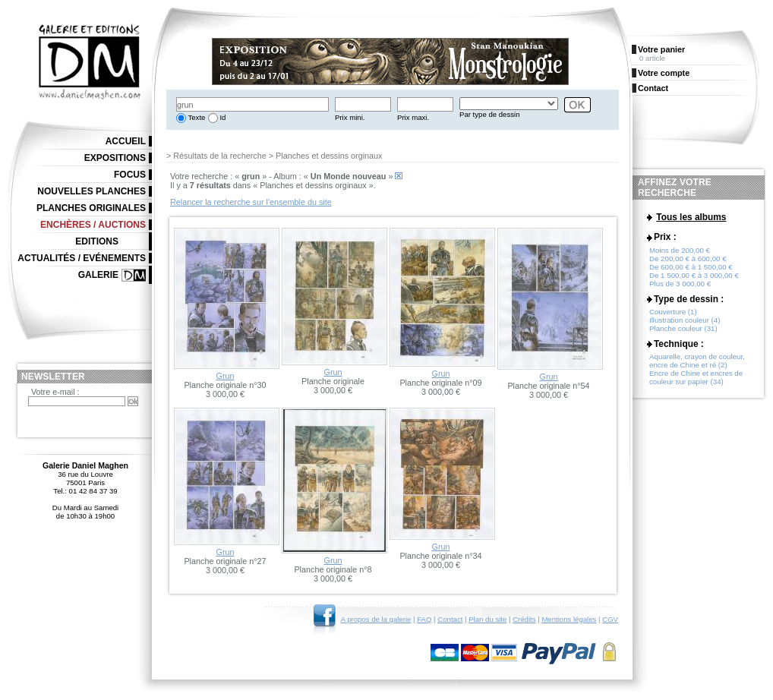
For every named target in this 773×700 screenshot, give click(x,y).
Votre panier (661, 49)
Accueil (126, 141)
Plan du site (487, 619)
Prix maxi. (413, 117)
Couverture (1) (673, 312)
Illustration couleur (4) (685, 321)
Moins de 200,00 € (680, 251)
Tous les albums (691, 217)
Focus (130, 175)
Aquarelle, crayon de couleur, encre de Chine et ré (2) (697, 361)
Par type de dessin (489, 114)
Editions (97, 241)
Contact (450, 619)
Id (222, 117)
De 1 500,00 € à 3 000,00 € (694, 276)
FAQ (424, 619)
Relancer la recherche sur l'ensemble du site (251, 202)
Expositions (115, 158)
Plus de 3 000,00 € (680, 284)
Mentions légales (569, 619)
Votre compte (664, 73)
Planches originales (91, 208)
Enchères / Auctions (93, 225)
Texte (196, 117)
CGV (610, 619)
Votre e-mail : (55, 392)
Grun (225, 376)
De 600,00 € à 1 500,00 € (691, 268)
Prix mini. (350, 117)
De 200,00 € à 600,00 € (688, 259)
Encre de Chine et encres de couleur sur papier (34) (696, 378)
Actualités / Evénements (82, 258)
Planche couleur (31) (683, 329)
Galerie (98, 275)
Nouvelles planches (91, 191)
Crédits (524, 619)
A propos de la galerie (376, 619)
